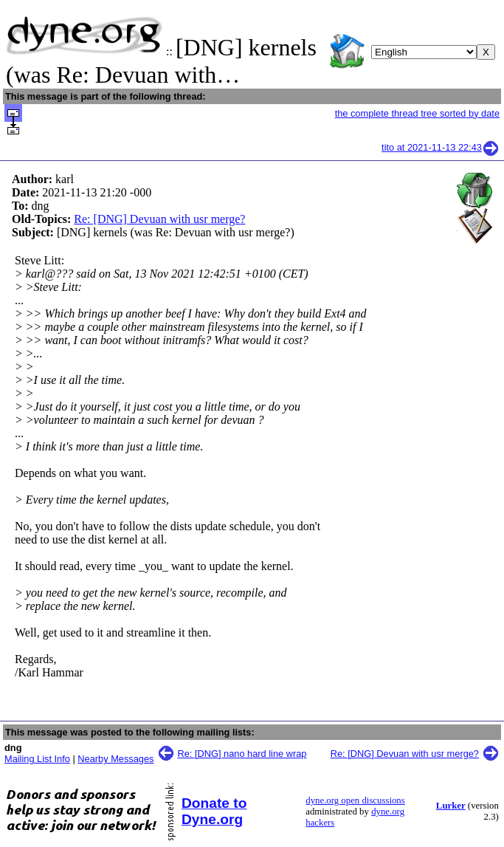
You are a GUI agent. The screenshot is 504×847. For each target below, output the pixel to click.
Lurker (451, 806)
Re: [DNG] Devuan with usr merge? (159, 219)
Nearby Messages (115, 759)
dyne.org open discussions (355, 800)
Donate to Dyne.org (214, 811)
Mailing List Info (37, 759)
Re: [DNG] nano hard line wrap (242, 754)
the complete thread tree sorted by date (417, 113)
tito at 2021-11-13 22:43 (441, 147)
